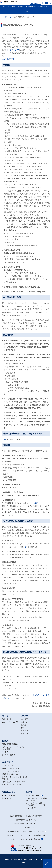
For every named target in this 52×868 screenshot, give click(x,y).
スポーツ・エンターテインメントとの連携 (13, 748)
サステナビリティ (31, 7)
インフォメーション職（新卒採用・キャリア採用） (36, 804)
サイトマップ (25, 835)
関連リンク (25, 733)
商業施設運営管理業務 (10, 744)
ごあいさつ (25, 722)
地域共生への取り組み (10, 774)
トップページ (7, 17)
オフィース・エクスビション (12, 785)
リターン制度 (31, 808)
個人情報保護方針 (8, 59)
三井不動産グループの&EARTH (13, 782)
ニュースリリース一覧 (10, 722)
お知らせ (6, 7)
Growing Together (8, 795)
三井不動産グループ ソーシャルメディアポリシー (25, 831)
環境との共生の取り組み (11, 768)
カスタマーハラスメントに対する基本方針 (25, 839)
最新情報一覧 (7, 719)
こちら (4, 439)
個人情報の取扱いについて (26, 820)
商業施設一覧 (7, 798)
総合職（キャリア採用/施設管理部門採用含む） (37, 799)
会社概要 (34, 503)
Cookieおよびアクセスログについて (26, 824)
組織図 (24, 725)
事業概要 (21, 7)
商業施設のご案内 (43, 7)
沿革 (23, 728)
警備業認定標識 (39, 835)
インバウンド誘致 (8, 755)
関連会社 (25, 731)
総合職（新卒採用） (33, 795)
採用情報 (26, 11)
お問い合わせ (12, 835)
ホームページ (11, 50)
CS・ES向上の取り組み (10, 771)
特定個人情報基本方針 (34, 816)
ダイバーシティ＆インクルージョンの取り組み (15, 778)
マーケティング (7, 752)
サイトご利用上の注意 (26, 828)
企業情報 (13, 7)
